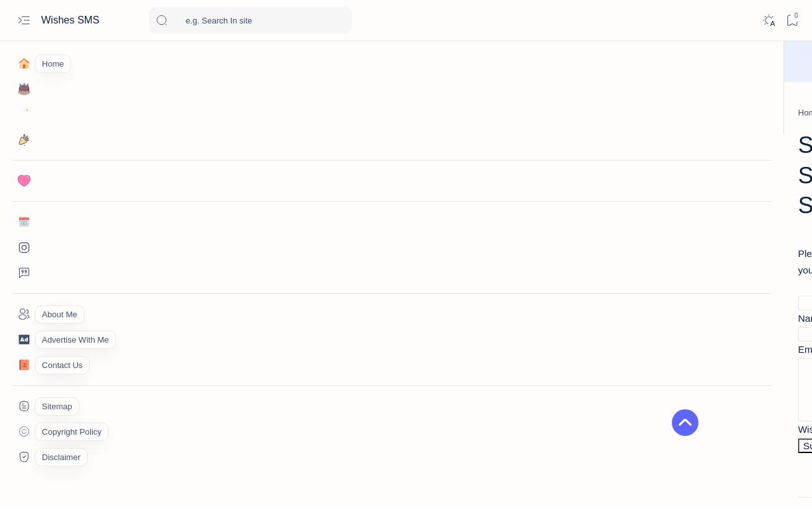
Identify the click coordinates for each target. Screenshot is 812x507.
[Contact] (24, 365)
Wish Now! (468, 62)
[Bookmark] (792, 21)
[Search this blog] (251, 20)
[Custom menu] (24, 406)
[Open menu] (24, 21)
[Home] (24, 63)
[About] (24, 314)
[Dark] (769, 21)
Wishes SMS (72, 20)
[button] (735, 482)
